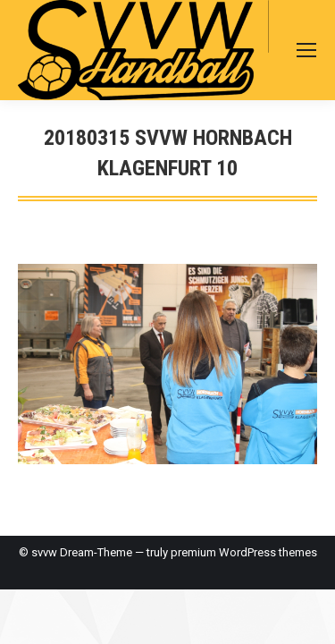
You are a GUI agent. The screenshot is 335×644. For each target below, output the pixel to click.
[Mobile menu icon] (306, 50)
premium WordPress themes (244, 552)
